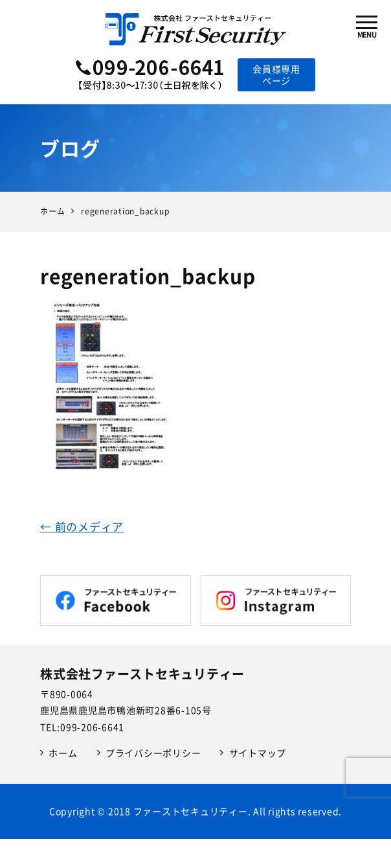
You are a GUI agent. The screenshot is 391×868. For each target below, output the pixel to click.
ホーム (63, 753)
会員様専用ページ (276, 74)
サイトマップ (258, 753)
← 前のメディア (82, 526)
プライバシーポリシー (153, 753)
